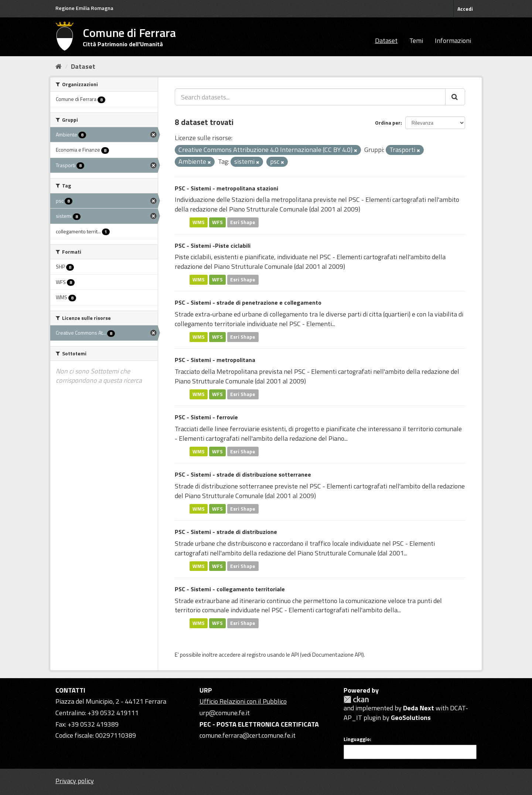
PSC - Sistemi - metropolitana (215, 360)
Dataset (386, 40)
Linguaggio (357, 739)
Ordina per (388, 123)
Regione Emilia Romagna (84, 8)
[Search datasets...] (310, 97)
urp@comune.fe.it (225, 713)
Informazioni (453, 40)
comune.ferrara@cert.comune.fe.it (248, 735)
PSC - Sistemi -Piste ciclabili (213, 246)
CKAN (356, 699)
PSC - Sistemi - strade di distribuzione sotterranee (243, 474)
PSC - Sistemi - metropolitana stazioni (226, 188)
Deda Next (419, 708)
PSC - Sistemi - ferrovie (206, 417)
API (295, 655)
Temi (416, 40)
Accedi (465, 9)
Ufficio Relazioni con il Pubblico (243, 701)
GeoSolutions (411, 718)
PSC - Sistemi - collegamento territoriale (230, 589)
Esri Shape (243, 222)
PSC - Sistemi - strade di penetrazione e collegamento (248, 302)
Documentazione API (337, 655)
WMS (199, 222)
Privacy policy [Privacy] (75, 781)
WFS (217, 222)
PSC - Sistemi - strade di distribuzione (226, 532)
